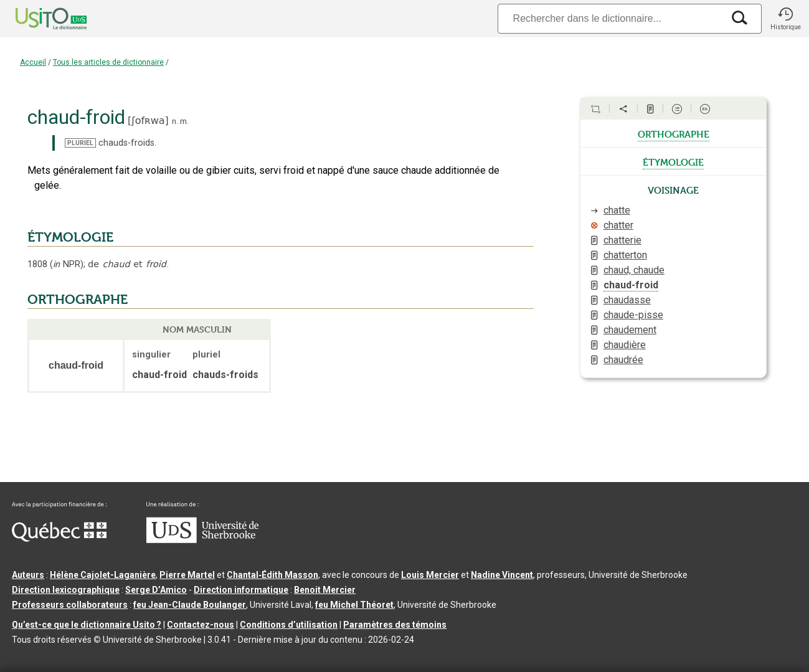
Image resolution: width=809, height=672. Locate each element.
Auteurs (28, 575)
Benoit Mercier (325, 590)
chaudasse (627, 300)
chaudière (625, 345)
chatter (618, 225)
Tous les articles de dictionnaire (108, 62)
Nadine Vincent (502, 575)
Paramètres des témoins (395, 625)
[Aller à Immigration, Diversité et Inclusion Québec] (59, 539)
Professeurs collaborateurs (70, 605)
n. (175, 121)
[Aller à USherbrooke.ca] (202, 540)
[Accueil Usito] (37, 19)
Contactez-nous (201, 625)
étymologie (673, 161)
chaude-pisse (633, 315)
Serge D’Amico (156, 590)
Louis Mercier (430, 575)
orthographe (674, 133)
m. (184, 121)
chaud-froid (631, 285)
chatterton (625, 255)
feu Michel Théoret (354, 605)
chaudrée (623, 360)
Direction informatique (241, 590)
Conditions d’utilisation (289, 625)
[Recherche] (610, 18)
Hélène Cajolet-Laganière (103, 575)
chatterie (622, 240)
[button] (785, 19)
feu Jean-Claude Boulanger (190, 605)
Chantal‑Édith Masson (272, 575)
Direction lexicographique (66, 590)
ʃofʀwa (148, 121)
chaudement (630, 330)
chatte (617, 210)
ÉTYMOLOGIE (70, 237)
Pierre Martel (187, 575)
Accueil (33, 62)
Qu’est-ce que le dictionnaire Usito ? (87, 625)
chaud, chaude (634, 270)
